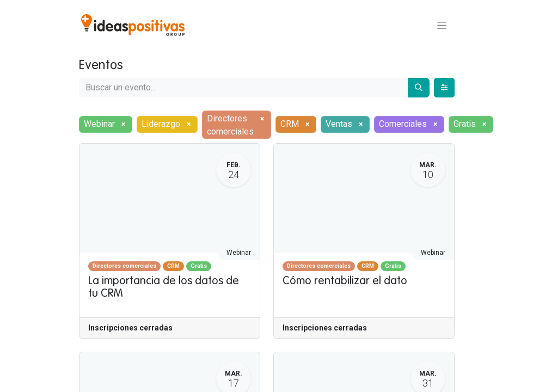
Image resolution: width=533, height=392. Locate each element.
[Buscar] (419, 88)
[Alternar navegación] (442, 25)
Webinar (239, 253)
